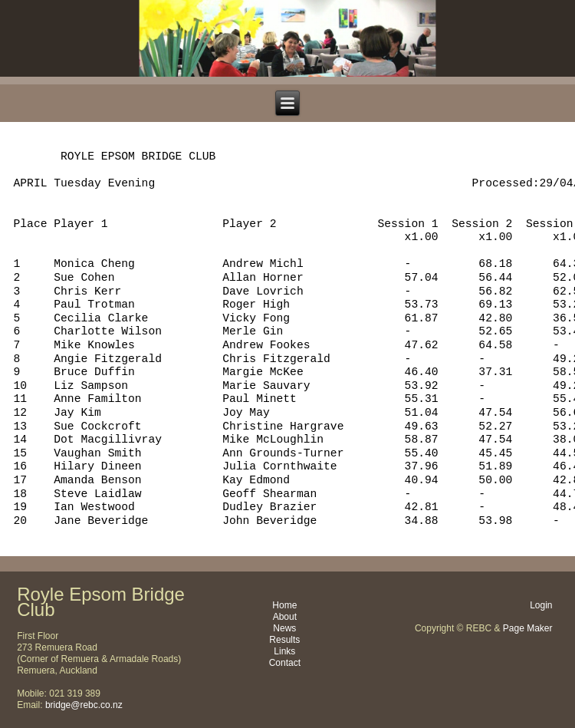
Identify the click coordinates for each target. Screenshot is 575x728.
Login (541, 605)
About (285, 617)
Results (284, 640)
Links (284, 651)
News (284, 628)
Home (284, 605)
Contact (285, 663)
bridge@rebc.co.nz (84, 705)
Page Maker (528, 628)
